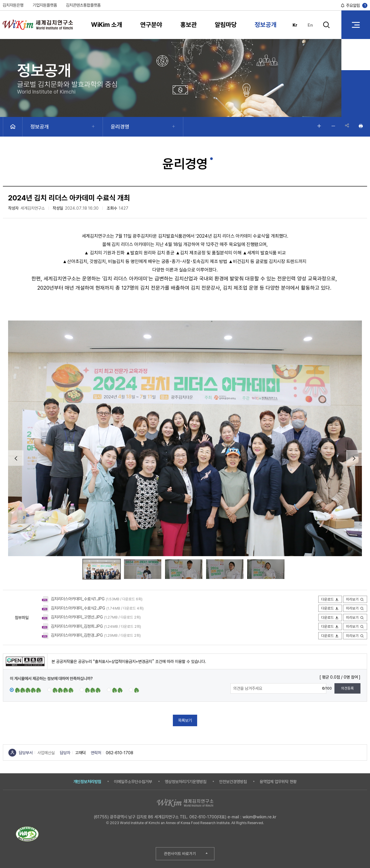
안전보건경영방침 (233, 782)
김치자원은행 (13, 5)
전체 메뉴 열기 (356, 25)
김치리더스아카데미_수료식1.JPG (78, 599)
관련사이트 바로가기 (180, 854)
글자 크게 (318, 126)
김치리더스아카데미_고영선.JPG (77, 617)
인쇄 (361, 126)
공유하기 (346, 126)
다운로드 (330, 599)
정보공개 (266, 25)
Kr (295, 25)
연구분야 (151, 25)
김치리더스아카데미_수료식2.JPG (78, 608)
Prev (16, 458)
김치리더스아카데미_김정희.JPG (77, 626)
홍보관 (189, 25)
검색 (327, 25)
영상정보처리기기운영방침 (186, 782)
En (310, 25)
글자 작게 (332, 126)
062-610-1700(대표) (208, 817)
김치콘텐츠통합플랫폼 (83, 5)
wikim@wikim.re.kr (259, 817)
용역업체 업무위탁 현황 (278, 782)
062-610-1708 (120, 753)
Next (354, 458)
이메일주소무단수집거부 (133, 782)
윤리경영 (120, 127)
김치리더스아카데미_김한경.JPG (77, 635)
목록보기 (185, 720)
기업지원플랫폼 (45, 5)
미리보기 (355, 599)
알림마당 (226, 25)
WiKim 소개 (107, 25)
